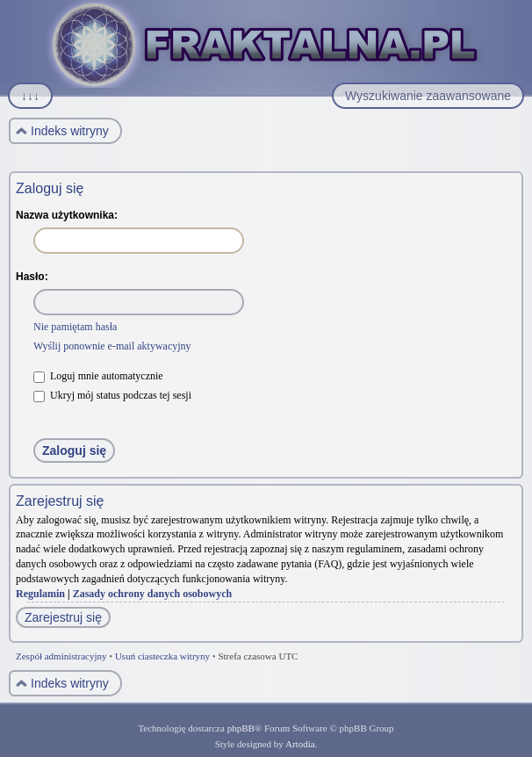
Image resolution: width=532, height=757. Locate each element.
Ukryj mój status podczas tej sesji (112, 395)
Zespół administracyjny (61, 656)
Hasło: (32, 277)
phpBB (241, 728)
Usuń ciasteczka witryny (162, 656)
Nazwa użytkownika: (67, 215)
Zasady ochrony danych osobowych (153, 594)
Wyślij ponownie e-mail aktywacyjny (112, 346)
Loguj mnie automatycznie (98, 376)
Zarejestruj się (63, 617)
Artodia (300, 744)
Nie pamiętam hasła (75, 327)
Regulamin (40, 594)
